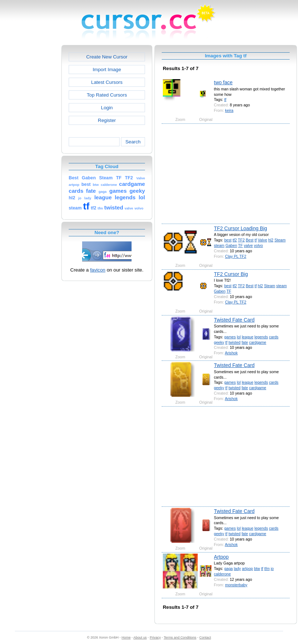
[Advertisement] (30, 154)
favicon (98, 270)
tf (225, 99)
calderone (223, 574)
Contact (205, 637)
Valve (262, 240)
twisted (235, 342)
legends (261, 337)
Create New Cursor (107, 57)
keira (229, 110)
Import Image (107, 70)
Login (107, 108)
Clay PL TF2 (235, 256)
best (228, 240)
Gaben (231, 245)
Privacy (155, 637)
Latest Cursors (107, 82)
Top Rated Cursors (107, 95)
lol (239, 337)
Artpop (222, 557)
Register (107, 120)
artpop (247, 568)
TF (240, 245)
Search (133, 142)
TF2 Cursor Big (231, 274)
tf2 (235, 240)
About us (140, 637)
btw (257, 568)
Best (249, 240)
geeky (219, 342)
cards (274, 337)
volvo (259, 245)
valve (248, 245)
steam (219, 245)
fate (245, 342)
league (247, 337)
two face (223, 82)
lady (237, 568)
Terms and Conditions (180, 637)
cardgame (257, 342)
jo (272, 568)
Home (126, 637)
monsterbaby (236, 585)
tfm (267, 568)
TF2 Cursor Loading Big (241, 228)
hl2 (271, 240)
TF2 (241, 240)
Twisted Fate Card (234, 320)
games (230, 337)
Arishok (231, 353)
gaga (229, 568)
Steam (280, 240)
